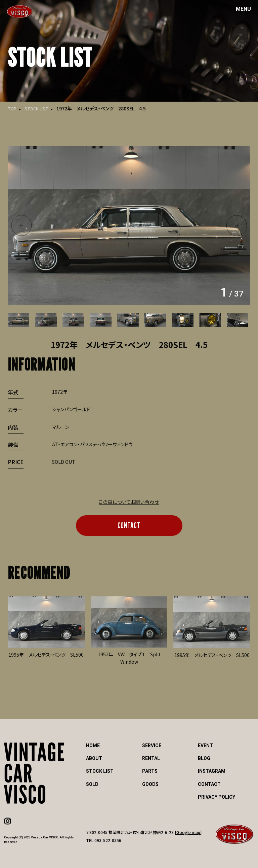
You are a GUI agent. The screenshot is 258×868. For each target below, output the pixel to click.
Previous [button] (21, 225)
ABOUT (94, 758)
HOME (93, 745)
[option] (129, 225)
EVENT (205, 745)
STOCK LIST (39, 108)
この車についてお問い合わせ (129, 502)
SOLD (92, 784)
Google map (188, 832)
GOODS (150, 784)
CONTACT (129, 525)
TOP (13, 108)
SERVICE (152, 745)
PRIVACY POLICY (217, 797)
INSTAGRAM (212, 771)
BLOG (204, 758)
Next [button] (237, 225)
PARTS (150, 771)
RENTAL (151, 758)
